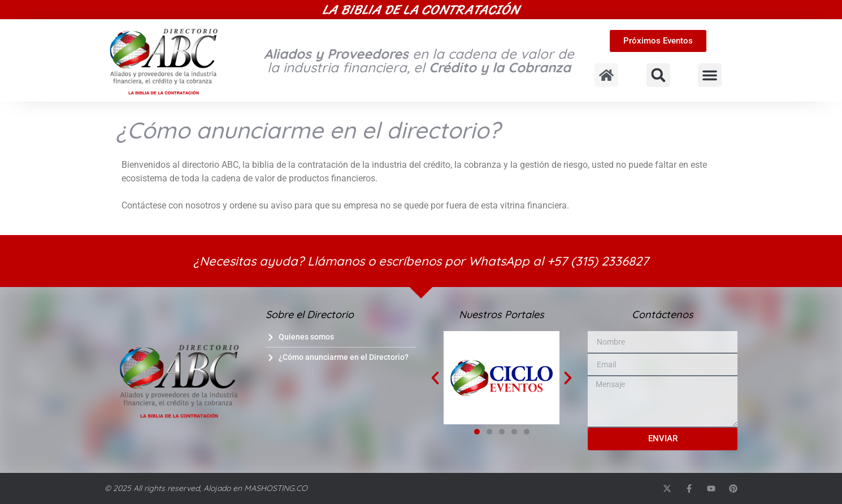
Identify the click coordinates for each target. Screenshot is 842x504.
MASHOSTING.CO (276, 488)
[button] (658, 75)
